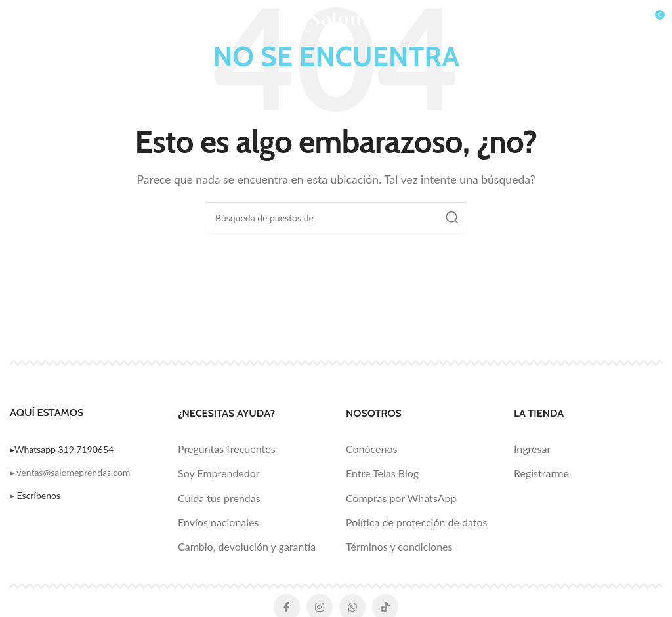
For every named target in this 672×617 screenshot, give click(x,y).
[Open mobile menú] (34, 20)
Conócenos (371, 449)
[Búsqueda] (336, 217)
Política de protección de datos (417, 522)
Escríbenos (39, 495)
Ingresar (532, 449)
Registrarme (541, 473)
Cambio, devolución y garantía (247, 546)
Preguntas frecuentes (227, 449)
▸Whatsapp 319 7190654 (62, 449)
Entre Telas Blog (382, 473)
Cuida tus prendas (219, 498)
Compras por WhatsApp (401, 498)
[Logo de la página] (336, 18)
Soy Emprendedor (219, 473)
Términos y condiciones (399, 546)
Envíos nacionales (218, 522)
